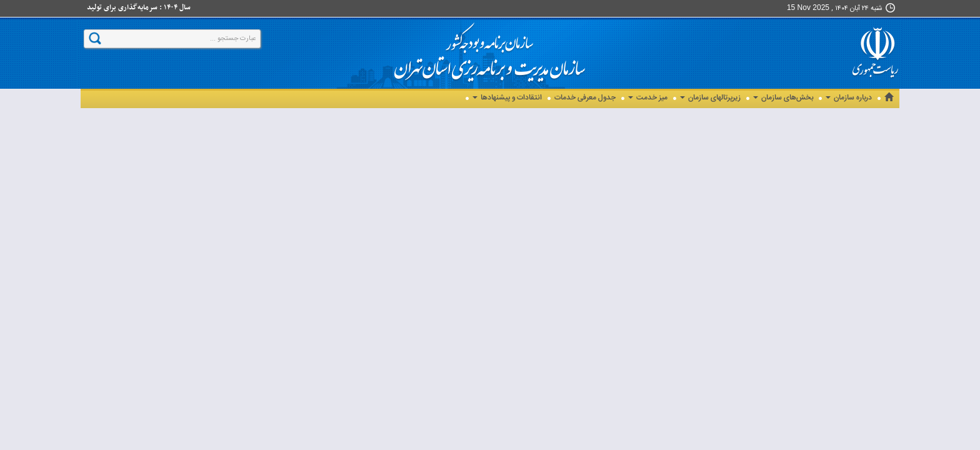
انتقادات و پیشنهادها (507, 98)
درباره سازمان (849, 98)
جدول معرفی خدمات (585, 98)
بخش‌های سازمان (783, 98)
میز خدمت (648, 98)
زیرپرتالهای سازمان (710, 98)
